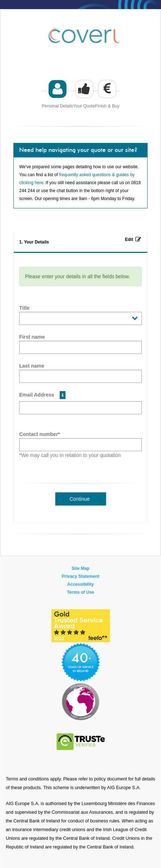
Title (24, 308)
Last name (32, 366)
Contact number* (40, 434)
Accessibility (80, 584)
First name (32, 337)
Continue (80, 499)
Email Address (42, 395)
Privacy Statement (80, 576)
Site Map (80, 568)
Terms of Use (80, 592)
